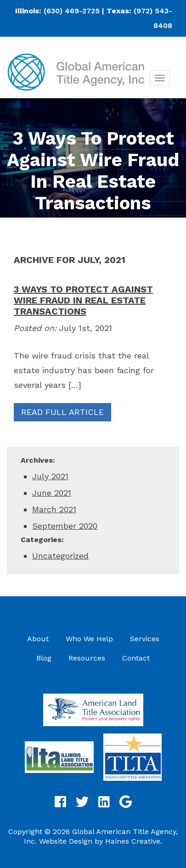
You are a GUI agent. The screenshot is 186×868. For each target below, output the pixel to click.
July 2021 (50, 476)
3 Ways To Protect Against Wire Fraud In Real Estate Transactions (83, 300)
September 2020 (65, 526)
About (38, 639)
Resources (87, 658)
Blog (44, 658)
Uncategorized (60, 556)
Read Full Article (62, 412)
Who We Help (89, 639)
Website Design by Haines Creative (100, 841)
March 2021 (54, 509)
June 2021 (52, 493)
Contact (136, 658)
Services (145, 639)
